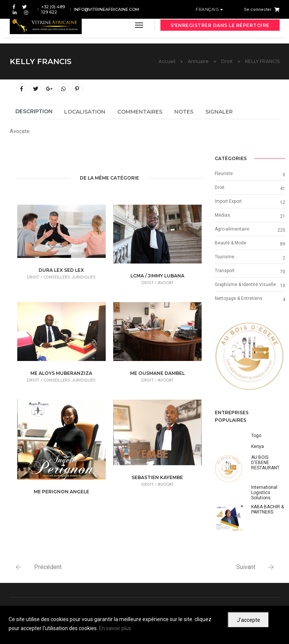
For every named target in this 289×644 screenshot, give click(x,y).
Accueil (167, 61)
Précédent (48, 567)
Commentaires (140, 112)
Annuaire (198, 61)
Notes (184, 112)
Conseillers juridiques (70, 277)
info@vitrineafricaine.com (106, 9)
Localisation (85, 112)
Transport (225, 271)
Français (208, 9)
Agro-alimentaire (232, 229)
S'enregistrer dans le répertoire (220, 25)
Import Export (228, 201)
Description (34, 111)
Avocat (166, 283)
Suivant (246, 567)
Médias (222, 215)
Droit (227, 61)
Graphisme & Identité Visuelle (245, 285)
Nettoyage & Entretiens (239, 298)
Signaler (219, 112)
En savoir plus (115, 628)
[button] (220, 357)
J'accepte (249, 620)
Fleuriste (224, 174)
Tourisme (225, 257)
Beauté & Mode (231, 243)
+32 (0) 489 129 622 (53, 9)
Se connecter (258, 10)
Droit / (35, 277)
